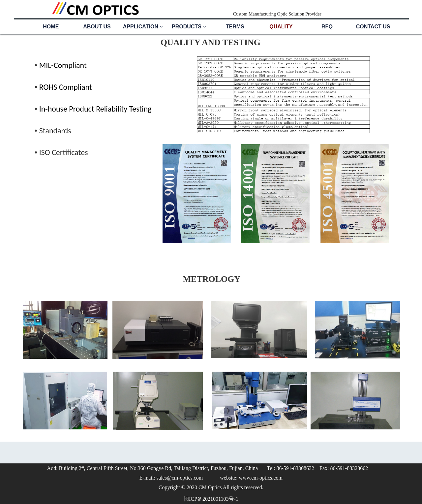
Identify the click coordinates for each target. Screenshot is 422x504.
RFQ (327, 27)
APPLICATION (143, 27)
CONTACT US (373, 27)
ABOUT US (97, 27)
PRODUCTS (189, 27)
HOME (51, 27)
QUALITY (281, 27)
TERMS (235, 27)
